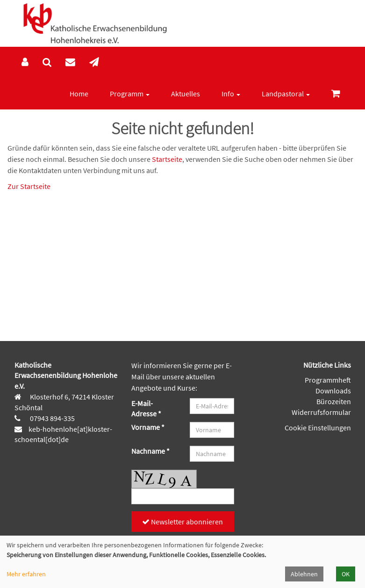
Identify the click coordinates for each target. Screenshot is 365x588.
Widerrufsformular (321, 412)
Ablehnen (304, 574)
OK (346, 574)
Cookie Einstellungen (318, 428)
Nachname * (150, 451)
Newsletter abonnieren (182, 522)
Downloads (333, 391)
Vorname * (148, 427)
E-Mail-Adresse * (146, 409)
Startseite (167, 159)
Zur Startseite (29, 186)
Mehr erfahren (26, 574)
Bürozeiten (334, 401)
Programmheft (328, 380)
